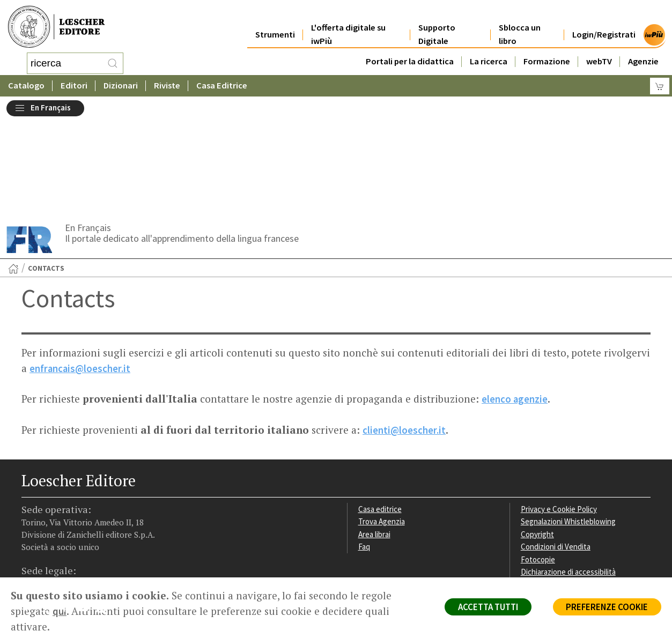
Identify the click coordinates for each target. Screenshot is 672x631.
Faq (364, 447)
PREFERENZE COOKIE (606, 607)
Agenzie (643, 49)
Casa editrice (381, 409)
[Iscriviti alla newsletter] (106, 509)
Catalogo (26, 83)
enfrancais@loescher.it (81, 269)
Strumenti (275, 22)
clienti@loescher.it (404, 330)
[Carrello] (660, 83)
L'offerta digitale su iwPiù (348, 23)
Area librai (375, 435)
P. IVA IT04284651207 (58, 553)
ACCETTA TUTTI (484, 607)
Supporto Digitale (437, 23)
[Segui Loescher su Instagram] (50, 510)
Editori (74, 83)
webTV (599, 49)
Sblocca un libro (520, 23)
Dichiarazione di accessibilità (570, 473)
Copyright (538, 435)
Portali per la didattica (410, 49)
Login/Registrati (604, 22)
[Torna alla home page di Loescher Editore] (56, 25)
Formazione (547, 49)
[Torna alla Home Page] (13, 169)
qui (60, 611)
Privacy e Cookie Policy (560, 409)
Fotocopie (539, 460)
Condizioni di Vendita (556, 447)
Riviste (167, 83)
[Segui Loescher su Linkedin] (68, 510)
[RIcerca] (113, 62)
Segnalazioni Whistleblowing (569, 422)
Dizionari (121, 83)
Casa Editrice (222, 83)
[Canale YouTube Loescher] (87, 510)
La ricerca (489, 49)
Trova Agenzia (382, 422)
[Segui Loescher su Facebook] (31, 510)
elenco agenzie (515, 300)
